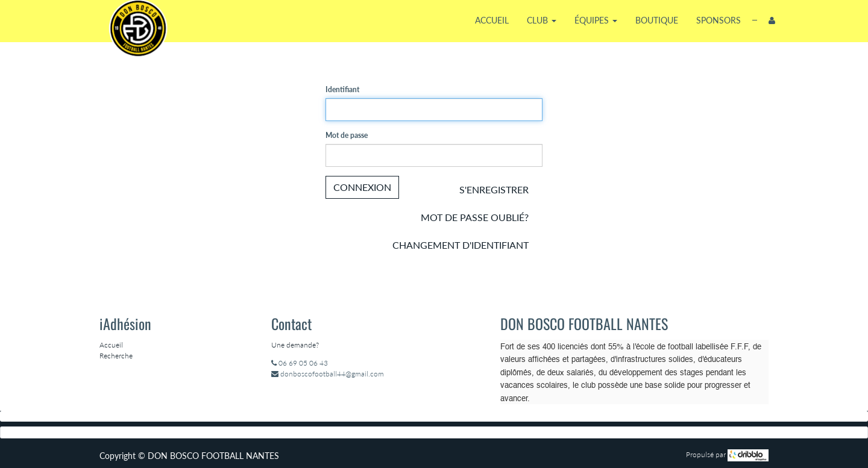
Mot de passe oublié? (475, 217)
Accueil (111, 345)
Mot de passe (347, 135)
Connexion (362, 187)
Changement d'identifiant (461, 245)
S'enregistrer (494, 189)
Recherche (116, 356)
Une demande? (295, 345)
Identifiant (342, 89)
